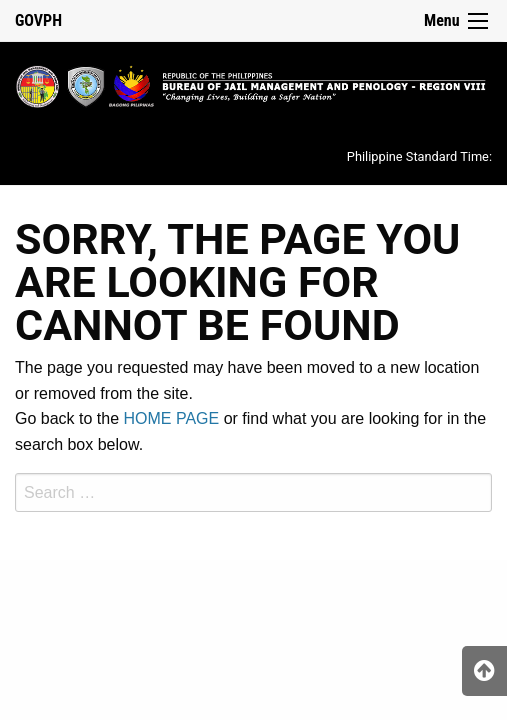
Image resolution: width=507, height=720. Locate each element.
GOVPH (38, 20)
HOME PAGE (172, 418)
